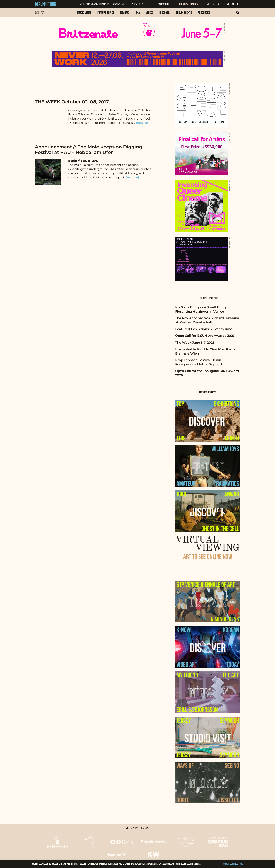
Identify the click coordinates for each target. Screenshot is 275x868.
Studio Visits (84, 12)
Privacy (184, 4)
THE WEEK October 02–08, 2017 (72, 102)
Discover (165, 12)
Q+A (138, 12)
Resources (204, 12)
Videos (150, 12)
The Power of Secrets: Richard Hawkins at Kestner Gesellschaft (207, 320)
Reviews (125, 12)
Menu (39, 13)
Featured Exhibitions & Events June (204, 329)
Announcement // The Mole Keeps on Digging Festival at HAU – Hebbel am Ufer (89, 150)
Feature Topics (106, 12)
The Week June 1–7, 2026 (195, 343)
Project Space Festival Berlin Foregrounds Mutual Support (199, 362)
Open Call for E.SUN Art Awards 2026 (205, 336)
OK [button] (242, 864)
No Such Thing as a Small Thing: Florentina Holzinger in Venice (201, 309)
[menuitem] (84, 14)
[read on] (143, 123)
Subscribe (164, 4)
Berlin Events (184, 12)
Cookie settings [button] (231, 864)
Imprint (195, 4)
